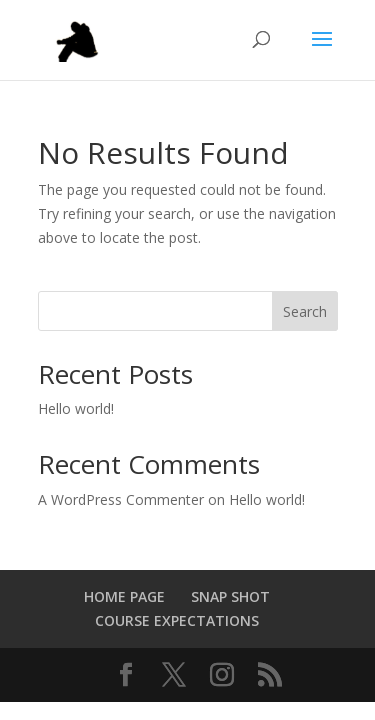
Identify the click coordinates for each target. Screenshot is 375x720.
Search (305, 311)
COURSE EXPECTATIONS (177, 620)
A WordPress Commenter (121, 499)
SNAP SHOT (230, 596)
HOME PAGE (124, 596)
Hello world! (76, 408)
